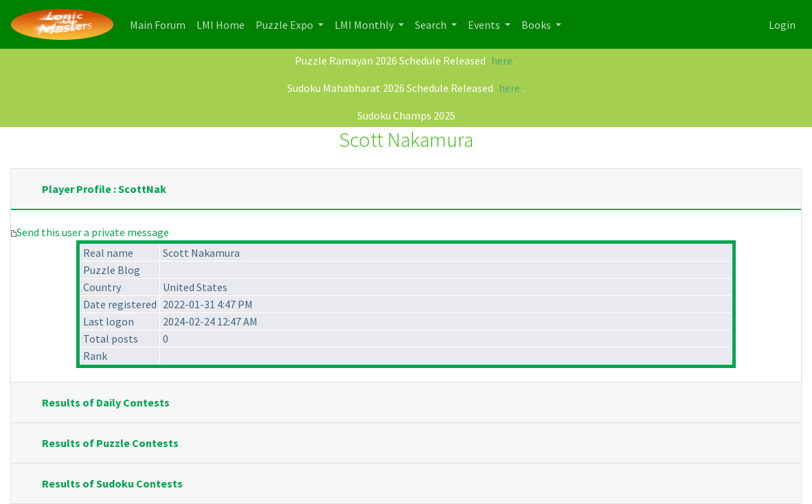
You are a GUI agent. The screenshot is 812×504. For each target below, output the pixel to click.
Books (537, 25)
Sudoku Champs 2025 (406, 115)
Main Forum (160, 24)
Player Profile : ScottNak (104, 189)
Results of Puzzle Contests (110, 443)
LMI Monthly (365, 25)
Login (782, 25)
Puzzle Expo (285, 25)
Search (432, 25)
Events (485, 25)
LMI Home (223, 24)
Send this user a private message (93, 232)
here (502, 60)
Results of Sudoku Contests (112, 483)
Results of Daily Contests (106, 402)
